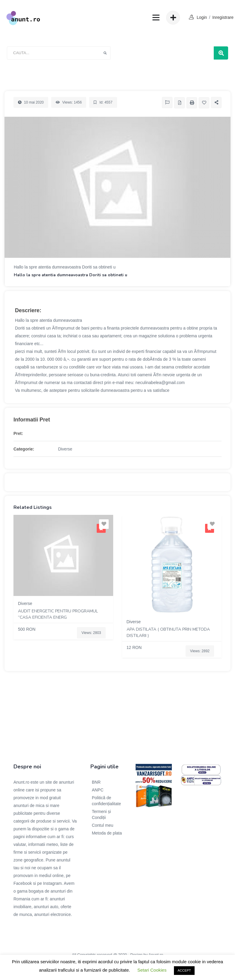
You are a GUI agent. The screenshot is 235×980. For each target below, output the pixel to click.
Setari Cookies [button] (152, 970)
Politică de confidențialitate (106, 801)
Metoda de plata (107, 833)
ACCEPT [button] (184, 970)
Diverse (65, 449)
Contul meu (103, 825)
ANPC (98, 790)
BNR (96, 782)
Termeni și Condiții (101, 814)
